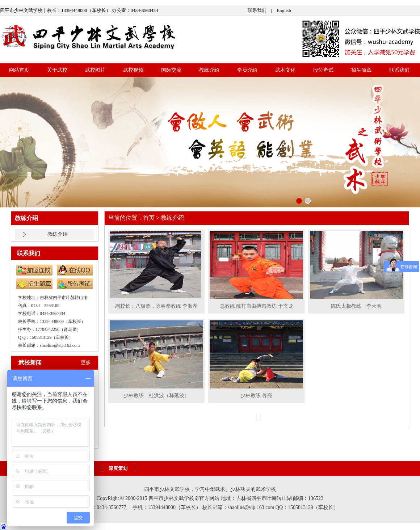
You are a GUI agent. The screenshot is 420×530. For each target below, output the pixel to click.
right (411, 142)
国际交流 (171, 70)
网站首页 (19, 70)
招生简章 (361, 70)
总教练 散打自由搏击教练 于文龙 (257, 306)
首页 (149, 218)
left (9, 142)
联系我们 (257, 10)
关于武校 (57, 70)
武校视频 (133, 70)
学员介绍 (247, 70)
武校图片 (95, 70)
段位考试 (323, 70)
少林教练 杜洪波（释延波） (156, 396)
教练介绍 (209, 70)
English (284, 10)
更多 (86, 363)
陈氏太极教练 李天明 (356, 306)
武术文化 (285, 70)
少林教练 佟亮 (256, 396)
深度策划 (118, 468)
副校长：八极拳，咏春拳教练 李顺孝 (156, 306)
